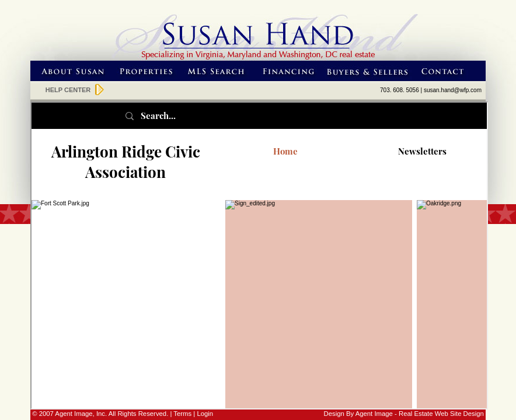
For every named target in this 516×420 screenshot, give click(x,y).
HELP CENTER (68, 90)
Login (205, 414)
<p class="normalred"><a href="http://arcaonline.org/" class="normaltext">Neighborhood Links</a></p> (259, 256)
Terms (182, 414)
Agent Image (374, 414)
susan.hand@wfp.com (453, 90)
